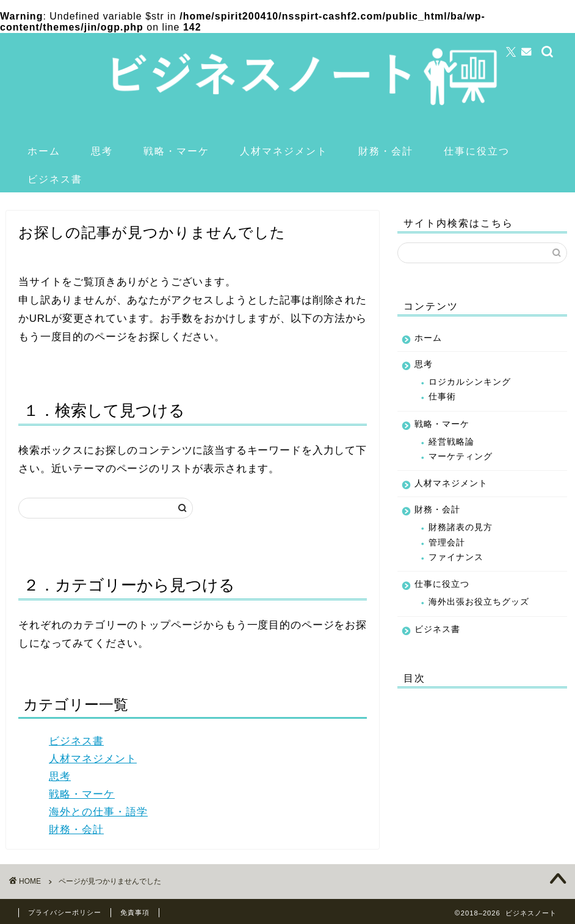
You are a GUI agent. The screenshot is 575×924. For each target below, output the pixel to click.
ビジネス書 (55, 179)
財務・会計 (386, 151)
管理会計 (447, 543)
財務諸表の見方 (461, 527)
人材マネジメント (284, 151)
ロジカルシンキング (470, 382)
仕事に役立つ (477, 151)
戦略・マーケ (176, 151)
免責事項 (135, 912)
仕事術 (442, 397)
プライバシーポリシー (65, 912)
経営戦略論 (451, 442)
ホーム (44, 151)
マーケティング (461, 457)
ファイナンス (456, 557)
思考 (102, 151)
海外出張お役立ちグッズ (479, 602)
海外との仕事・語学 (98, 812)
